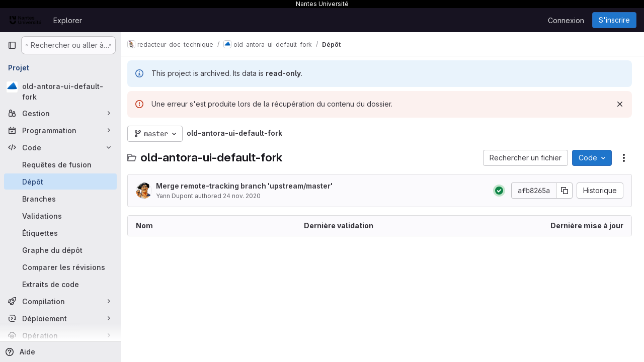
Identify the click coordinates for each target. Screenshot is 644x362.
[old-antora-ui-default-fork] (60, 92)
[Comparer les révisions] (60, 267)
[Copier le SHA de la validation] (565, 191)
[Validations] (60, 216)
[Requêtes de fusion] (60, 164)
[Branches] (60, 199)
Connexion (566, 20)
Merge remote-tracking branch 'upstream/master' (250, 186)
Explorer (68, 20)
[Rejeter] (620, 104)
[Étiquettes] (60, 233)
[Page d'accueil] (25, 20)
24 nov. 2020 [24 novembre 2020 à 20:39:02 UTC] (247, 196)
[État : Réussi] (499, 191)
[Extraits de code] (60, 284)
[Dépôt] (60, 182)
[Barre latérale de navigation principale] (12, 45)
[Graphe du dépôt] (60, 250)
